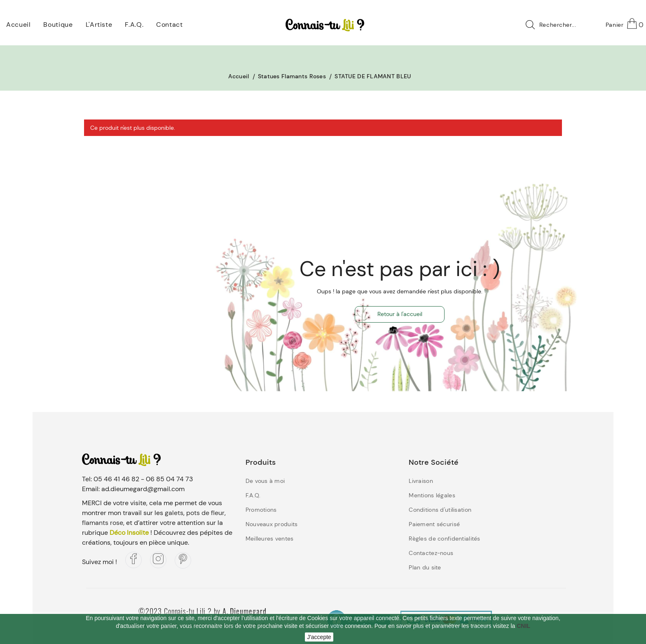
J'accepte (319, 637)
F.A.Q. (253, 495)
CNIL (523, 626)
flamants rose (103, 523)
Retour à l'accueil (400, 314)
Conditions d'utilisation (440, 510)
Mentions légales (432, 495)
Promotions (261, 510)
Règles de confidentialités (444, 539)
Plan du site (425, 567)
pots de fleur (205, 513)
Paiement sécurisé (434, 524)
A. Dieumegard (245, 611)
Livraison (421, 481)
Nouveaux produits (272, 524)
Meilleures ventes (270, 539)
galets (174, 513)
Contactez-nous (431, 553)
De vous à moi (265, 481)
